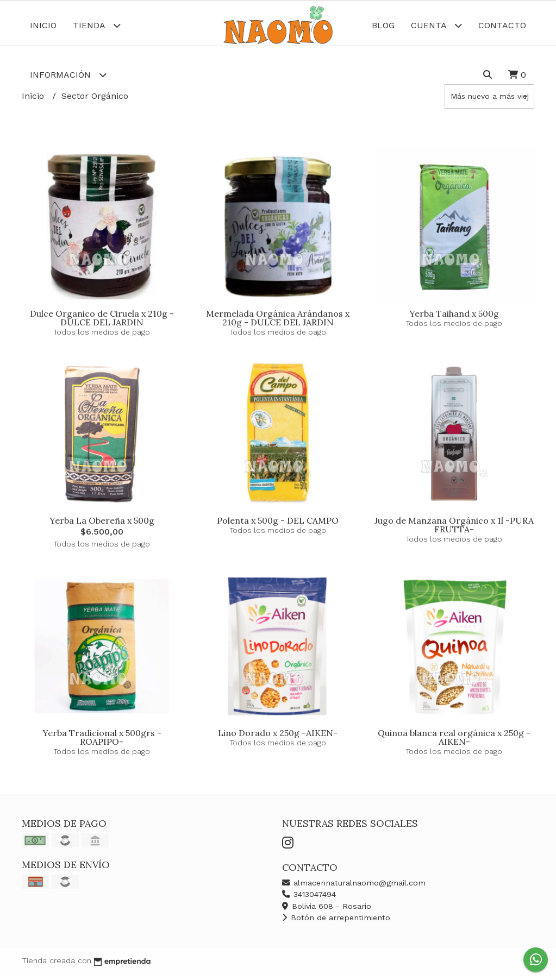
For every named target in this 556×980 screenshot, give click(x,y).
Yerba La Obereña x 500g (102, 525)
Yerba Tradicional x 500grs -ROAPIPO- (102, 741)
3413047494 (309, 899)
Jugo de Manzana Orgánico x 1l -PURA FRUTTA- (454, 529)
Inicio (43, 25)
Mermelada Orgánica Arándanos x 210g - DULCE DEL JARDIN (278, 322)
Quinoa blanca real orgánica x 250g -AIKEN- (454, 741)
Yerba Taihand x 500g (454, 317)
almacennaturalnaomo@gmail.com (354, 887)
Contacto (502, 25)
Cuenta (436, 25)
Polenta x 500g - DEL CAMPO (278, 525)
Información (68, 75)
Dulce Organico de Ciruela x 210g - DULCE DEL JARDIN (102, 322)
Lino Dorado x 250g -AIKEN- (278, 737)
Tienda (97, 25)
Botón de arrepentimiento (336, 922)
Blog (383, 25)
